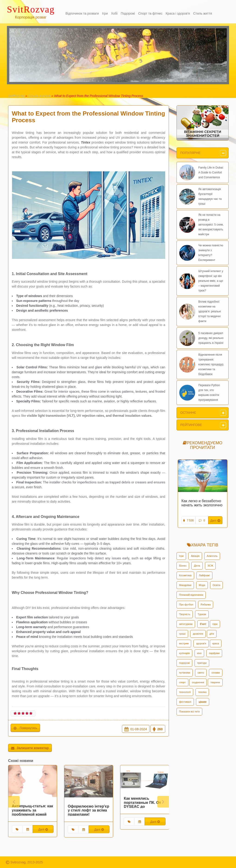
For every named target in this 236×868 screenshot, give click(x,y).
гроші (182, 634)
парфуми (214, 653)
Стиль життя (39, 96)
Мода (202, 585)
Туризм (202, 614)
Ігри (181, 556)
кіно (199, 653)
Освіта (216, 585)
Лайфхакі (204, 575)
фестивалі (185, 702)
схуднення (198, 682)
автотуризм (186, 624)
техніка (202, 692)
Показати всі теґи (189, 711)
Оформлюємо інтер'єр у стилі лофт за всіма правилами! (88, 810)
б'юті (203, 624)
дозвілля (198, 634)
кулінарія (184, 653)
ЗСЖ (210, 566)
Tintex (85, 142)
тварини (215, 682)
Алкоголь (212, 556)
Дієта (197, 566)
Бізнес (183, 566)
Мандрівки (185, 585)
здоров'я (201, 643)
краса (216, 643)
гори (215, 624)
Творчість (185, 614)
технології (185, 692)
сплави (216, 673)
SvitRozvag (16, 96)
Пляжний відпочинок (191, 595)
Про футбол (186, 605)
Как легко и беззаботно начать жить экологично (202, 503)
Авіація (195, 556)
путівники (185, 673)
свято (201, 673)
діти (212, 634)
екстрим (184, 643)
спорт (182, 682)
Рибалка (206, 605)
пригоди (202, 663)
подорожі (184, 663)
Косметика (185, 575)
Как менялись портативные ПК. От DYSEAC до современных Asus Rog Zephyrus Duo (142, 806)
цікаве (202, 702)
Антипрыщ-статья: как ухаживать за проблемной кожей (32, 810)
